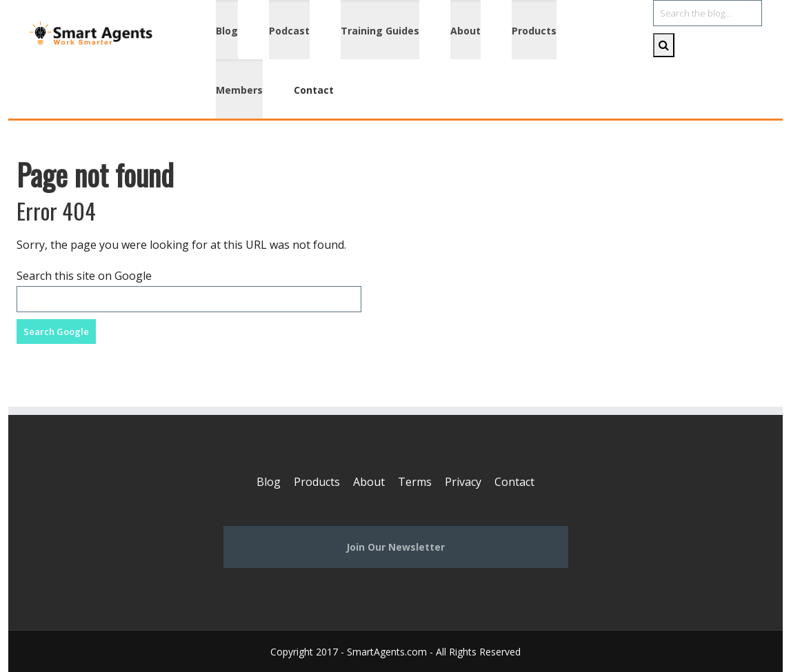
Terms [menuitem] (415, 482)
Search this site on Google (84, 276)
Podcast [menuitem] (289, 31)
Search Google (56, 332)
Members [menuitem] (239, 90)
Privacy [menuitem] (463, 482)
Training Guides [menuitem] (380, 31)
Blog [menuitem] (227, 31)
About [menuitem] (465, 31)
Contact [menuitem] (314, 90)
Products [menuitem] (534, 31)
